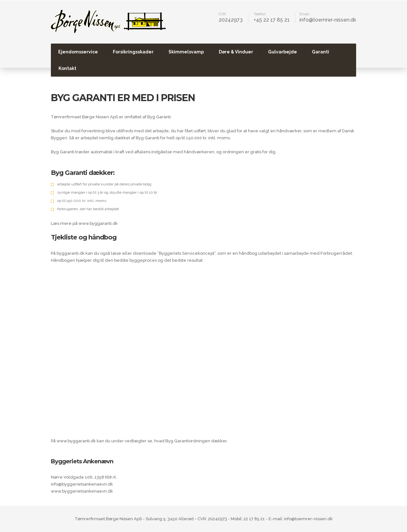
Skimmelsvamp (186, 52)
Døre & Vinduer (236, 52)
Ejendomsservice (78, 52)
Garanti (321, 52)
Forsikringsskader (133, 52)
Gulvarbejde (283, 52)
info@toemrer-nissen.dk (328, 20)
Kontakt (67, 68)
